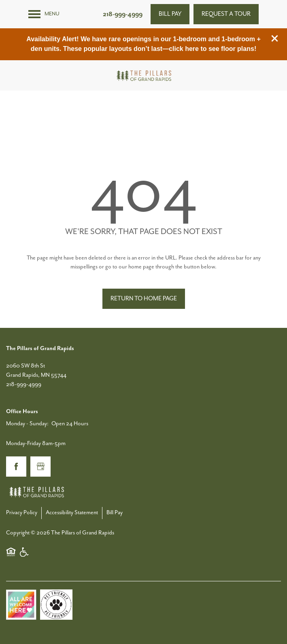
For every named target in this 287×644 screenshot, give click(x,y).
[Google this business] (40, 467)
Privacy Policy (22, 513)
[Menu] (44, 14)
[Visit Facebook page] (16, 467)
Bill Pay (115, 513)
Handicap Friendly (25, 552)
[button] (275, 38)
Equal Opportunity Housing (11, 552)
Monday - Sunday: (27, 424)
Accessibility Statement (72, 513)
